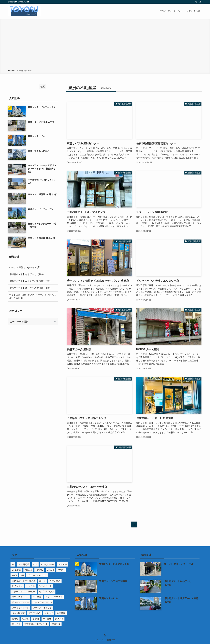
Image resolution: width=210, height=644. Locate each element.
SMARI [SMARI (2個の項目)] (50, 570)
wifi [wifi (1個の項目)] (22, 575)
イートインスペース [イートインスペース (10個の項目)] (37, 575)
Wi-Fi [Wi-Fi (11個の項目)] (14, 575)
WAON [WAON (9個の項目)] (61, 570)
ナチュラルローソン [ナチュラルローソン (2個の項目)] (42, 602)
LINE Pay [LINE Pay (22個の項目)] (16, 570)
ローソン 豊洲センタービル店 (24, 267)
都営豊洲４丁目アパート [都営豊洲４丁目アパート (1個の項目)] (36, 624)
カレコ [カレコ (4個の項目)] (42, 581)
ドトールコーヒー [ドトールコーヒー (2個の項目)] (20, 602)
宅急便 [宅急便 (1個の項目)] (25, 619)
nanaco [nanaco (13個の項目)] (28, 570)
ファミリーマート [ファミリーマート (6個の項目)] (20, 608)
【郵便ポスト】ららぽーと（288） (27, 274)
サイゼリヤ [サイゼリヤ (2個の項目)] (17, 586)
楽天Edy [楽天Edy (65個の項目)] (59, 619)
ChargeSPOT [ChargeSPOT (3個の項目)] (48, 564)
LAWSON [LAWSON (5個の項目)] (63, 564)
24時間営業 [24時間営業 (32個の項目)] (23, 564)
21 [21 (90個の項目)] (13, 564)
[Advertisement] (105, 45)
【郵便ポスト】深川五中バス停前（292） (30, 281)
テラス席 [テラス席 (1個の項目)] (37, 597)
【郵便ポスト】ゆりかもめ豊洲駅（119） (30, 288)
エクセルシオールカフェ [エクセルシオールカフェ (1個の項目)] (24, 581)
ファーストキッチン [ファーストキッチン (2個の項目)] (42, 608)
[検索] (200, 2)
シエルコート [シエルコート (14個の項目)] (45, 586)
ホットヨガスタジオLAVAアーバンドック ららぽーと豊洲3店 (33, 296)
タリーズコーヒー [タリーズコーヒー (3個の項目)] (20, 597)
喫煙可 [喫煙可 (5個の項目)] (15, 619)
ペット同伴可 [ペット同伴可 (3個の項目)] (18, 613)
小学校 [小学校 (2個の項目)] (36, 619)
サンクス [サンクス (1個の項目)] (31, 586)
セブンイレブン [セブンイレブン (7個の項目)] (47, 592)
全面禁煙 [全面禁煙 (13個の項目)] (61, 613)
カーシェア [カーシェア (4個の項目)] (55, 581)
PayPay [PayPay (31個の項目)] (39, 570)
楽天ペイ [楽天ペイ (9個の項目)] (16, 624)
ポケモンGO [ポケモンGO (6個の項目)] (34, 613)
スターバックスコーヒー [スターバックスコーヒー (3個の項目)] (24, 592)
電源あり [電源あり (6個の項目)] (56, 624)
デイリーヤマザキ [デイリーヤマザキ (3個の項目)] (54, 597)
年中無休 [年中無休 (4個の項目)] (47, 619)
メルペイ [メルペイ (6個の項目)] (49, 613)
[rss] (196, 2)
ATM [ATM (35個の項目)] (35, 564)
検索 (43, 87)
